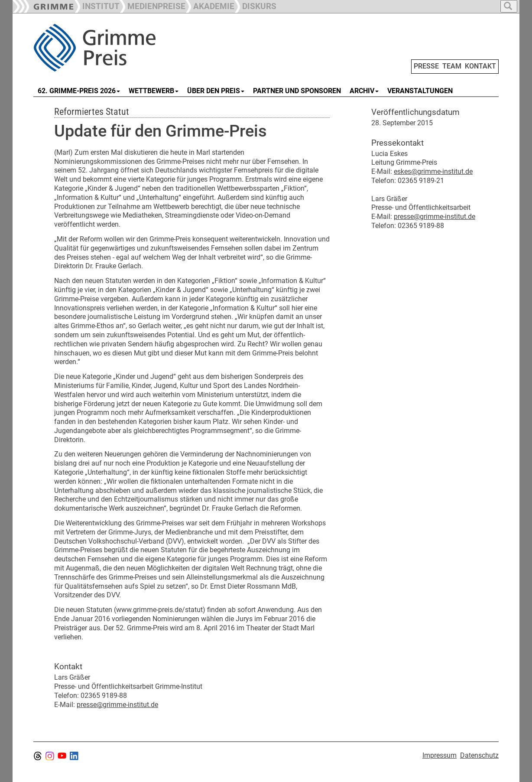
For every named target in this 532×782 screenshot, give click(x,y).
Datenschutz (479, 755)
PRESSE (426, 66)
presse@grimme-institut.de (117, 705)
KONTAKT (480, 66)
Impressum (440, 755)
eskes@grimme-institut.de (433, 171)
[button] (152, 5)
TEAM (452, 66)
